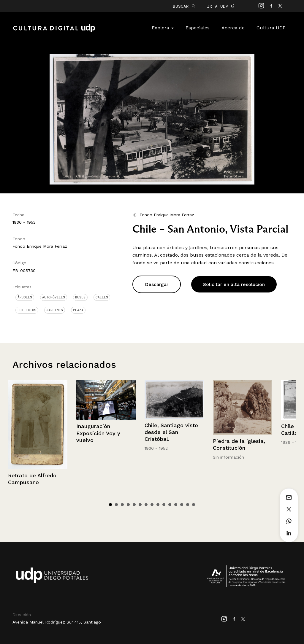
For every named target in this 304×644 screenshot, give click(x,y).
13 (182, 505)
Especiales (198, 28)
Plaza (78, 310)
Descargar (157, 284)
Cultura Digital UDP (54, 31)
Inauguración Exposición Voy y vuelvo (98, 433)
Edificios (27, 310)
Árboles (25, 297)
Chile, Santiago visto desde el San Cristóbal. (171, 432)
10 (164, 505)
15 (194, 505)
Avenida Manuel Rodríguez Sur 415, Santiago (57, 622)
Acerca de (233, 28)
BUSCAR (184, 6)
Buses (80, 297)
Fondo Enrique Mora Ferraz (40, 246)
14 (188, 505)
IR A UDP (221, 6)
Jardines (55, 310)
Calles (102, 297)
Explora (163, 28)
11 (170, 505)
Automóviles (54, 297)
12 (176, 505)
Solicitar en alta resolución (234, 284)
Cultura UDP (271, 28)
